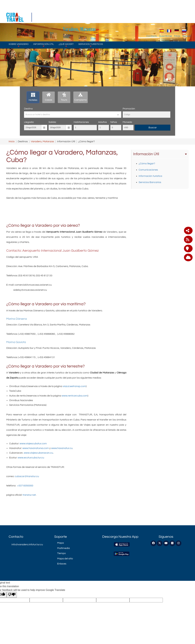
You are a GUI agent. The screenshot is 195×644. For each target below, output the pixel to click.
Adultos (102, 122)
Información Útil (44, 26)
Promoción (129, 109)
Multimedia (63, 548)
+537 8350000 (25, 486)
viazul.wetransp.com (74, 386)
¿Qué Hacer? (66, 26)
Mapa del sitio (65, 559)
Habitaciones (81, 122)
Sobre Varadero (19, 26)
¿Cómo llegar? (147, 164)
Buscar (187, 17)
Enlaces (62, 564)
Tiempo (61, 553)
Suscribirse (165, 17)
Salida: (52, 122)
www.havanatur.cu (62, 448)
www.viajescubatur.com (33, 444)
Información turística (150, 176)
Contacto (152, 17)
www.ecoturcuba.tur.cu (31, 458)
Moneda (127, 122)
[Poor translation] (12, 595)
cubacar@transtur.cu (27, 476)
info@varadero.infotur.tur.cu (27, 544)
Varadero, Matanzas (97, 10)
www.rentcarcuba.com (75, 396)
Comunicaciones (148, 170)
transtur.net (29, 495)
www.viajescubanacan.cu (38, 453)
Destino (28, 109)
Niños (114, 122)
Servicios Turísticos (91, 26)
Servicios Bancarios (150, 182)
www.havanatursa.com (36, 448)
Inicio (12, 141)
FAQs (177, 17)
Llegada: (29, 122)
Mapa (60, 543)
